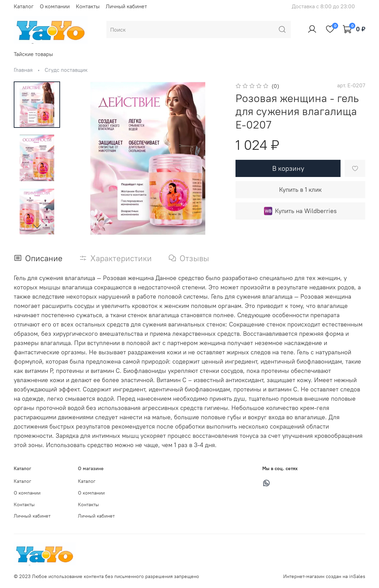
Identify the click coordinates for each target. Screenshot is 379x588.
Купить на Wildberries (300, 211)
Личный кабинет (126, 6)
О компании (55, 6)
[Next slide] (37, 226)
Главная (23, 70)
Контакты (88, 6)
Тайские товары (33, 54)
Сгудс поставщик (66, 70)
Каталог (24, 6)
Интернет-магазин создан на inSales (324, 576)
